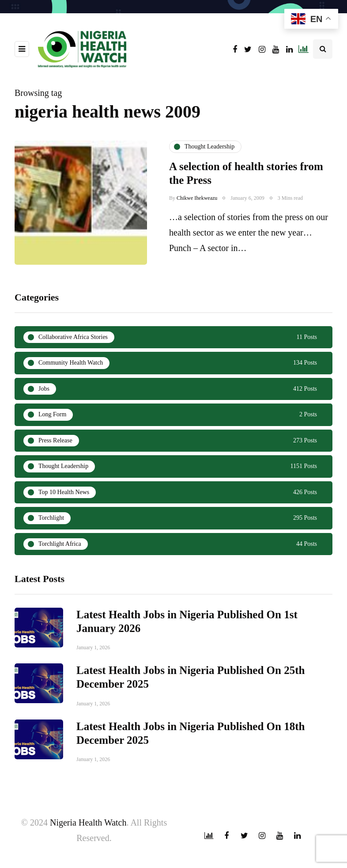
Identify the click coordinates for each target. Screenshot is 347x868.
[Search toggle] (323, 49)
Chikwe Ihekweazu (197, 198)
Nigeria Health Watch (88, 822)
